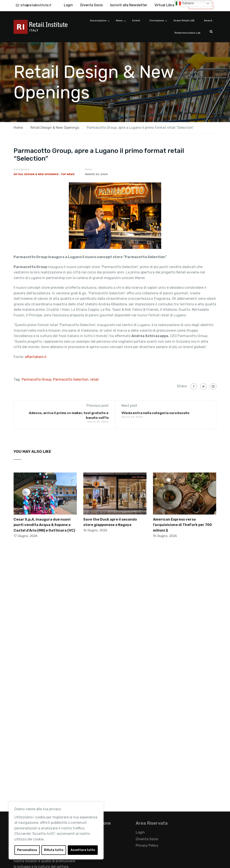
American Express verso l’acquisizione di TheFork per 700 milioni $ (182, 525)
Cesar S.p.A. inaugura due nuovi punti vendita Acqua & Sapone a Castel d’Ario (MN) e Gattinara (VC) (44, 525)
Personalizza (27, 850)
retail (94, 379)
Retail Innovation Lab (187, 33)
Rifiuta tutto (54, 850)
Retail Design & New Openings (36, 174)
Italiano (185, 3)
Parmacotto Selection (71, 379)
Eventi (136, 20)
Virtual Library (166, 5)
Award (208, 20)
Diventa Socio (91, 5)
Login (68, 5)
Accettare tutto (83, 850)
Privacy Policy (147, 845)
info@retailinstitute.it (36, 5)
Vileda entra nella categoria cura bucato (155, 413)
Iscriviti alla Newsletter (129, 5)
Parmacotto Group (36, 379)
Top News (68, 174)
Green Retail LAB (184, 20)
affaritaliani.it (36, 357)
